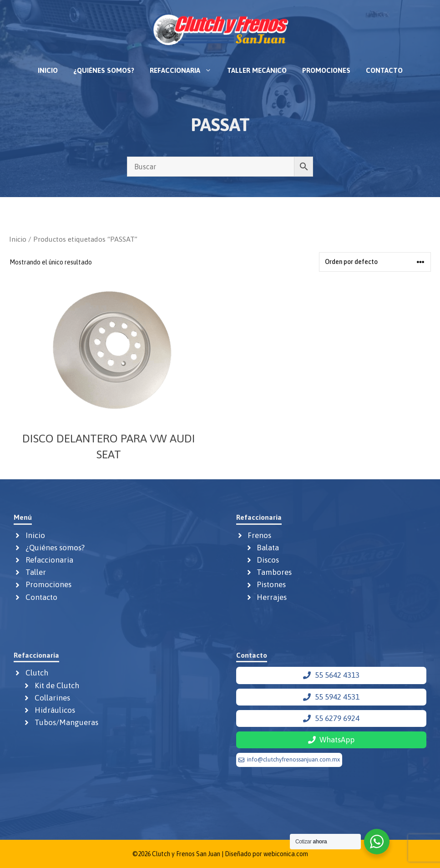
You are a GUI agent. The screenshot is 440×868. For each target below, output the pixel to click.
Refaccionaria (185, 71)
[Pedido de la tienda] (375, 262)
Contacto (384, 70)
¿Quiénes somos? (104, 70)
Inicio (48, 70)
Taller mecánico (257, 70)
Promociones (326, 70)
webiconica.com (286, 854)
